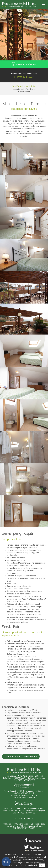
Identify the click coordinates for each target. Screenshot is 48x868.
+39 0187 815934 (25, 77)
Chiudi (42, 865)
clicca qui (18, 860)
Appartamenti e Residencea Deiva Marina (24, 90)
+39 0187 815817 (28, 793)
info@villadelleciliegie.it (36, 811)
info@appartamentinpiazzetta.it (24, 795)
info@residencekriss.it (36, 778)
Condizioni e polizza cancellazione (21, 756)
